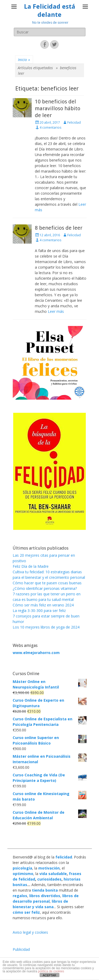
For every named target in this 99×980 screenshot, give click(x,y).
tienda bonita (45, 890)
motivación (49, 868)
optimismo (23, 874)
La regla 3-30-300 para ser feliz (39, 610)
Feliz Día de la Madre (31, 566)
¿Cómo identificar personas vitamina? (45, 588)
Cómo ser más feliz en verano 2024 (43, 605)
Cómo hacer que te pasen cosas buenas (47, 583)
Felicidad (74, 122)
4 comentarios (50, 127)
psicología (22, 868)
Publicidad (21, 949)
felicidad (64, 857)
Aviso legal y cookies (30, 932)
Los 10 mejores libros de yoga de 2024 (46, 627)
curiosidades (49, 879)
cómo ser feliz (26, 912)
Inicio (24, 60)
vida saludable (53, 874)
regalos (20, 896)
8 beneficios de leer (59, 228)
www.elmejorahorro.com (36, 653)
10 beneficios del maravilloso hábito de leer (58, 108)
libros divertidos (45, 896)
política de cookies (51, 971)
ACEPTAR (49, 975)
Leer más (56, 311)
